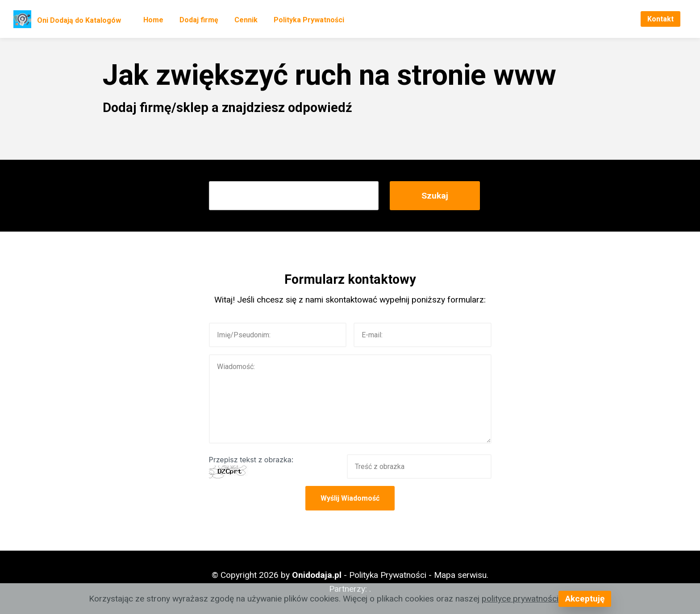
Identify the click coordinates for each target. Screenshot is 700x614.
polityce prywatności (520, 599)
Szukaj (435, 196)
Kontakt (660, 19)
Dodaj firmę (199, 20)
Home (153, 20)
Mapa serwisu (460, 575)
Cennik (246, 20)
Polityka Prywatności (309, 20)
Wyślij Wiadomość (350, 498)
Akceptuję (585, 599)
